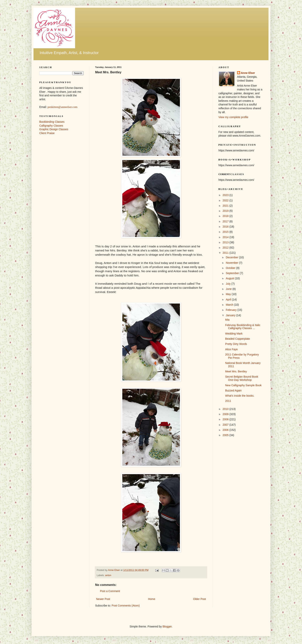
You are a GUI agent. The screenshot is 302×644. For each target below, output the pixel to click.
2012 (226, 248)
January (231, 315)
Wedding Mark (234, 334)
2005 (226, 435)
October (231, 268)
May (229, 294)
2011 (226, 253)
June (229, 289)
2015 (226, 232)
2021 (226, 206)
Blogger (167, 626)
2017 (226, 221)
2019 (226, 211)
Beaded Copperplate (237, 339)
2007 (226, 425)
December (232, 257)
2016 (226, 227)
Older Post (200, 599)
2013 (226, 242)
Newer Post (103, 599)
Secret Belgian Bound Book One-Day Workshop (242, 378)
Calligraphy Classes (51, 126)
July (229, 284)
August (230, 278)
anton (108, 575)
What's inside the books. (240, 396)
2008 (226, 419)
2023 (226, 195)
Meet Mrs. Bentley (236, 371)
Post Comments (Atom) (126, 606)
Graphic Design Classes (54, 129)
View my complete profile (233, 117)
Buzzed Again (233, 390)
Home (151, 599)
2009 (226, 414)
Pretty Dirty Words (236, 344)
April (229, 299)
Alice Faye (231, 349)
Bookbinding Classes (52, 122)
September (233, 273)
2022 (226, 200)
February (232, 310)
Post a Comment (110, 591)
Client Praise (47, 133)
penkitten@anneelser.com (62, 107)
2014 (226, 237)
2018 (226, 216)
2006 (226, 430)
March (230, 305)
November (232, 263)
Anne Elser (248, 73)
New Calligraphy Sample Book (243, 385)
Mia (227, 320)
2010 (226, 409)
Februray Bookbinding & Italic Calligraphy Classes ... (243, 327)
